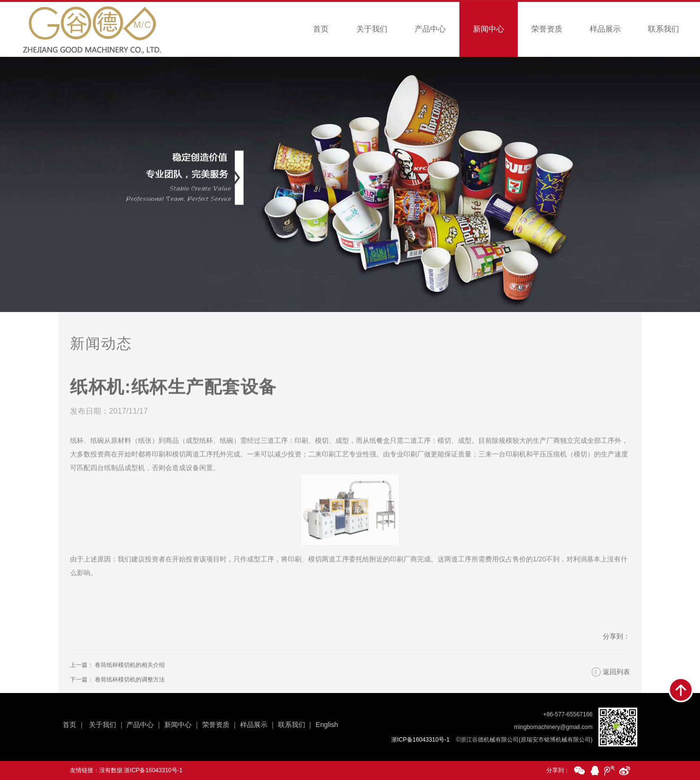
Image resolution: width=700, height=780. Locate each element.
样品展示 (605, 29)
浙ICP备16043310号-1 (153, 770)
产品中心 (430, 29)
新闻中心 (489, 29)
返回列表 (616, 682)
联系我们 (664, 29)
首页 (321, 29)
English (327, 725)
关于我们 (372, 29)
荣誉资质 (547, 29)
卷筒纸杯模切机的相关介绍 (130, 676)
